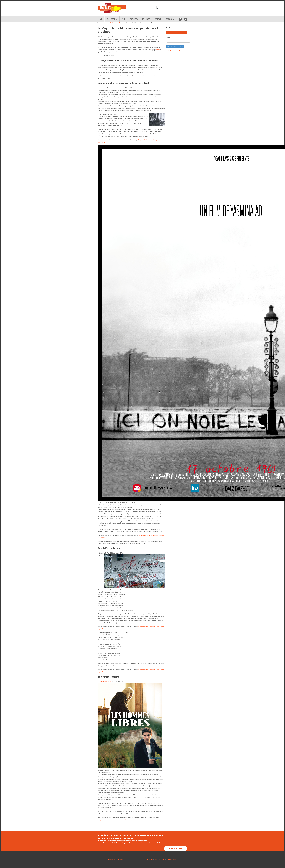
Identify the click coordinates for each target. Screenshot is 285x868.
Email (169, 37)
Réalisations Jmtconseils (116, 859)
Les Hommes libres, (105, 681)
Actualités (134, 19)
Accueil (109, 23)
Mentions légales (160, 859)
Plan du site (149, 859)
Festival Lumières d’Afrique (131, 134)
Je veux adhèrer (176, 848)
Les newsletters (117, 23)
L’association (170, 19)
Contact (158, 19)
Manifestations (112, 19)
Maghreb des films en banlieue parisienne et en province (116, 820)
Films (124, 19)
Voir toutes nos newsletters (174, 51)
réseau (158, 50)
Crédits (168, 859)
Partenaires (146, 19)
